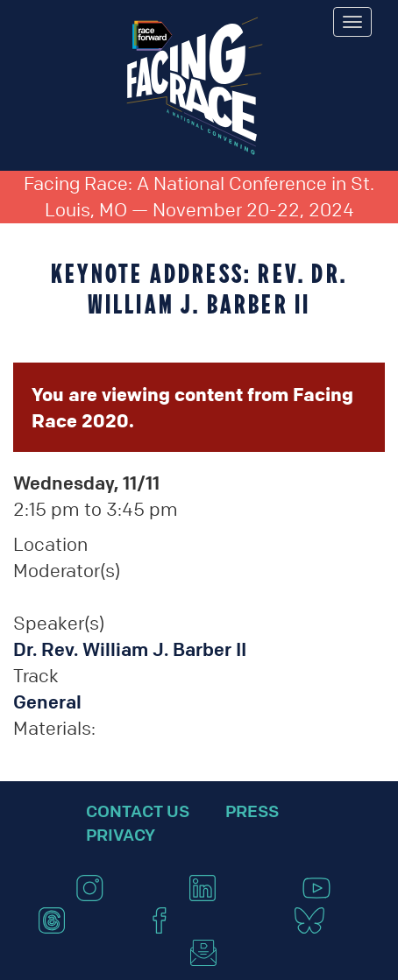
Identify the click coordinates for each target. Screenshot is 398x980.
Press (252, 811)
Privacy (121, 835)
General (47, 702)
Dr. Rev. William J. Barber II (130, 649)
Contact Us (138, 811)
